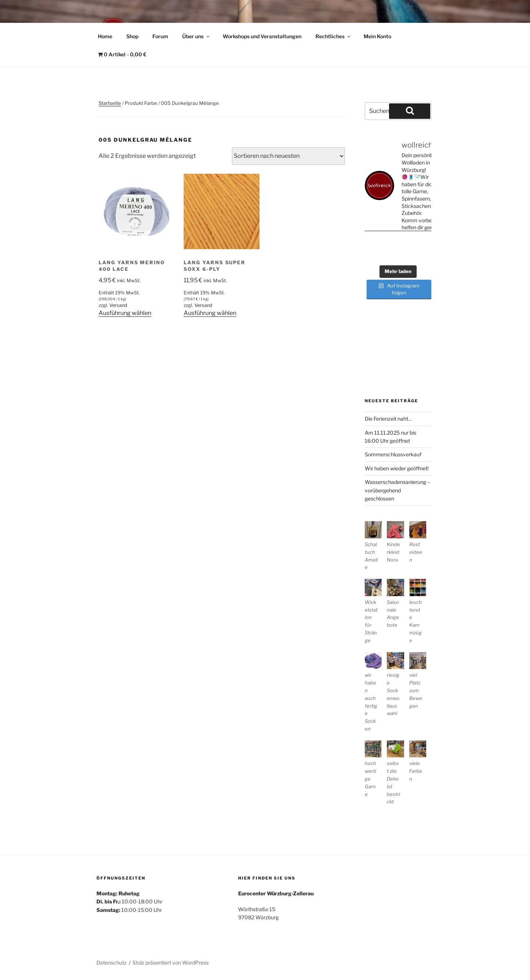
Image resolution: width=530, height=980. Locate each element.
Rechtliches (333, 36)
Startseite (110, 103)
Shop (132, 36)
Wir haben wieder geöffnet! (397, 468)
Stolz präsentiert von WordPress (171, 963)
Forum (160, 36)
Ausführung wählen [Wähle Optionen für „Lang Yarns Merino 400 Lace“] (125, 313)
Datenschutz (112, 963)
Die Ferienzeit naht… (388, 419)
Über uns (196, 36)
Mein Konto (377, 36)
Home (105, 36)
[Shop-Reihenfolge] (288, 156)
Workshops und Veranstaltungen (262, 36)
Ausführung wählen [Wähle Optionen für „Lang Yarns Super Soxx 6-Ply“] (210, 313)
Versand (118, 305)
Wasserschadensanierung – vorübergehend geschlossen (397, 490)
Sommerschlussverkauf (393, 454)
